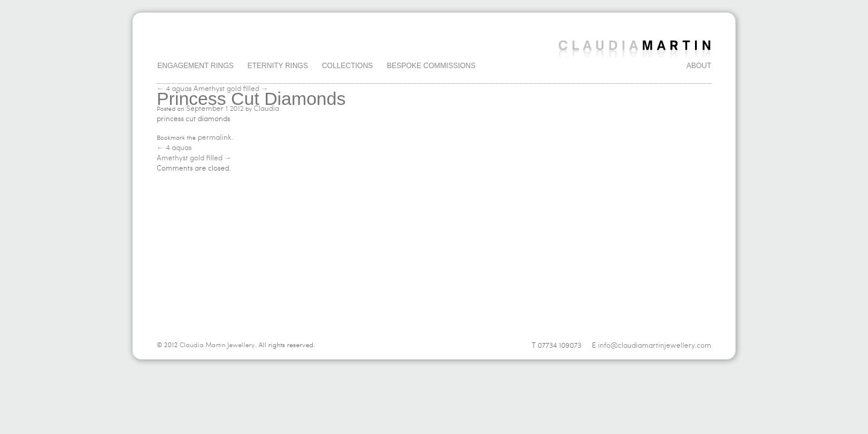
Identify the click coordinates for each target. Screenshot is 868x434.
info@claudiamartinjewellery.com (655, 345)
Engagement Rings (195, 66)
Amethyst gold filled (194, 158)
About (699, 66)
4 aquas (174, 148)
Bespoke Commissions (431, 66)
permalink (215, 137)
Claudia (266, 108)
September (205, 108)
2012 (237, 108)
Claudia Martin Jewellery (217, 345)
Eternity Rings (277, 66)
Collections (348, 66)
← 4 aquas (174, 89)
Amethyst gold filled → (231, 89)
